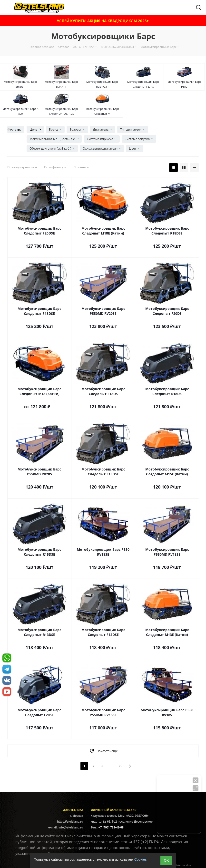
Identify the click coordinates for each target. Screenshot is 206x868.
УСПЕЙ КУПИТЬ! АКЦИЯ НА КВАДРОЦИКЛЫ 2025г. (103, 21)
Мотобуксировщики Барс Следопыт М (102, 111)
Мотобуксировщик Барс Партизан (102, 84)
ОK (166, 860)
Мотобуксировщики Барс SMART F (61, 84)
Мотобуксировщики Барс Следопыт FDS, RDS (61, 111)
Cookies (141, 859)
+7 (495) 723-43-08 (111, 827)
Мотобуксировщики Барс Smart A (20, 84)
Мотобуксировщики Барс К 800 (20, 111)
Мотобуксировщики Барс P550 (184, 84)
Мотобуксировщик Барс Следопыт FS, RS (143, 84)
